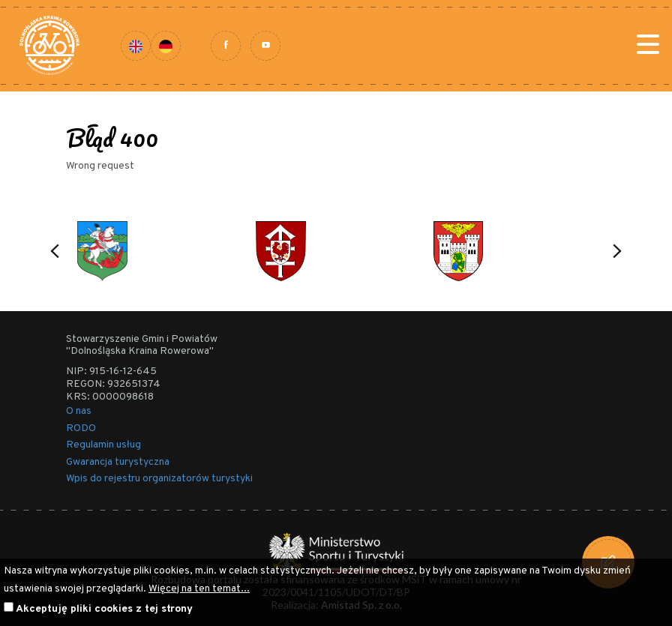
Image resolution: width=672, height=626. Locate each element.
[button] (55, 251)
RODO (81, 428)
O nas (79, 411)
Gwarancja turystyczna (118, 462)
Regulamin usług (103, 445)
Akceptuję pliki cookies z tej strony (104, 609)
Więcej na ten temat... (199, 589)
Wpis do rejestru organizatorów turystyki (159, 479)
